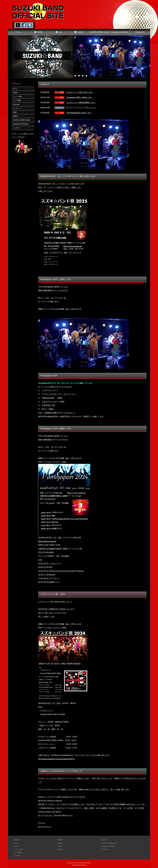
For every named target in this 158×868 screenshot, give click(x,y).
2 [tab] (75, 76)
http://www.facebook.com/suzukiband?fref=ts (56, 759)
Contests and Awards (120, 32)
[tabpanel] (79, 57)
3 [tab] (79, 76)
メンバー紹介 (17, 96)
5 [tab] (86, 76)
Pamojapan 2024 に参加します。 (80, 97)
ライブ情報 (17, 100)
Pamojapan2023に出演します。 (80, 113)
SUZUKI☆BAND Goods (99, 32)
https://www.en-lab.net (47, 541)
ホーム (18, 32)
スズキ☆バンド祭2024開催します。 (81, 102)
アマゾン (42, 823)
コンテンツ (17, 108)
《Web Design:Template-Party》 (79, 865)
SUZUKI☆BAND (77, 862)
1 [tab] (72, 76)
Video (15, 112)
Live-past (16, 104)
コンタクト (17, 128)
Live (60, 32)
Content (80, 32)
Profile (40, 32)
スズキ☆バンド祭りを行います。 (80, 92)
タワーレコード (45, 827)
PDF (64, 462)
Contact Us (140, 32)
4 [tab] (83, 76)
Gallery (15, 116)
